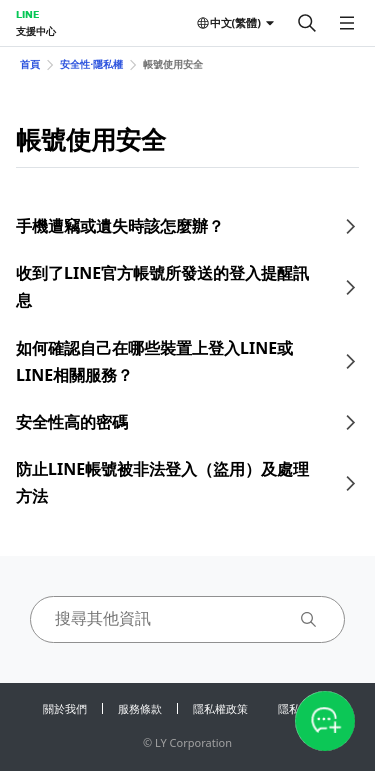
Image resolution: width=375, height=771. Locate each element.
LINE (27, 14)
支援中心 (36, 31)
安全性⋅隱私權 (91, 64)
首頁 (30, 64)
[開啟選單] (347, 23)
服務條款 (140, 708)
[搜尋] (307, 23)
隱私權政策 (220, 708)
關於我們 (65, 708)
